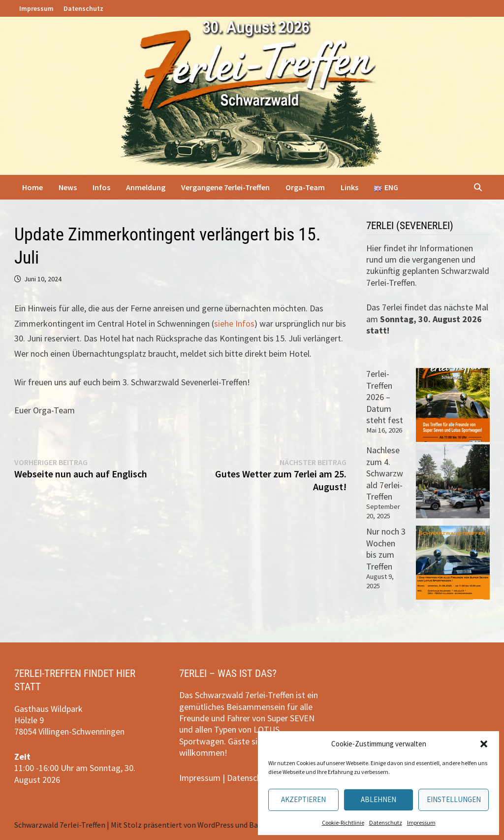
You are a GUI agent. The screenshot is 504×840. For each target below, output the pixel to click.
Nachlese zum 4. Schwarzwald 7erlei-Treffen (385, 473)
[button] (484, 744)
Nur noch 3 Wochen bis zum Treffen (386, 549)
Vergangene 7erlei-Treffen (225, 187)
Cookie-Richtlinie (343, 823)
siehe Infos (234, 323)
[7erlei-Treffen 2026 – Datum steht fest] (453, 405)
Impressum (421, 823)
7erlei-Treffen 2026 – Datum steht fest (385, 397)
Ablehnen (378, 799)
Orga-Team (305, 187)
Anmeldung (146, 187)
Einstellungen (454, 799)
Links (349, 187)
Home (32, 187)
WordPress (216, 825)
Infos (101, 187)
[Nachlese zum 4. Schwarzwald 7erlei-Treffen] (453, 481)
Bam (257, 825)
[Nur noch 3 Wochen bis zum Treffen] (453, 563)
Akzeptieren (303, 799)
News (68, 187)
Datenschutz (386, 823)
